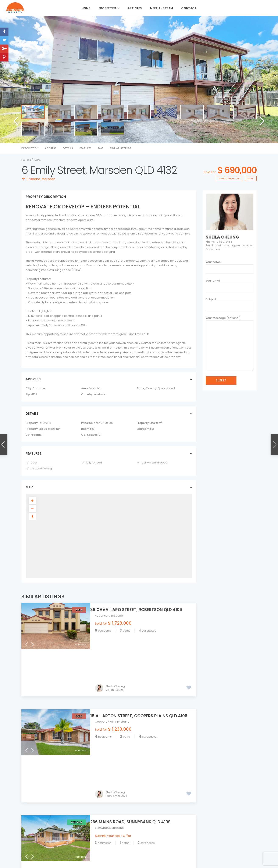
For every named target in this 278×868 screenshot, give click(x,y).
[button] (15, 128)
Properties (107, 8)
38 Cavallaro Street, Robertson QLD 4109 (141, 610)
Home (86, 8)
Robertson (102, 616)
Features (86, 148)
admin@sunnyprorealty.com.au (137, 831)
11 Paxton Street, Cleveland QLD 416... (227, 830)
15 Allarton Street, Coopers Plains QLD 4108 (143, 668)
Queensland (166, 388)
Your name (213, 262)
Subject (211, 299)
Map (101, 148)
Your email (213, 281)
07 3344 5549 (125, 821)
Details (68, 148)
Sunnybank (103, 733)
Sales (37, 160)
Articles (135, 8)
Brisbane (33, 179)
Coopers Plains (105, 674)
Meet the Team (161, 8)
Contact (189, 8)
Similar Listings (120, 148)
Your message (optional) (230, 345)
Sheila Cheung (115, 639)
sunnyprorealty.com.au (131, 836)
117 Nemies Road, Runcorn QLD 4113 (227, 812)
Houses (26, 160)
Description (30, 148)
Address (51, 148)
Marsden (49, 179)
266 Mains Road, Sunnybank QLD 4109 (135, 727)
